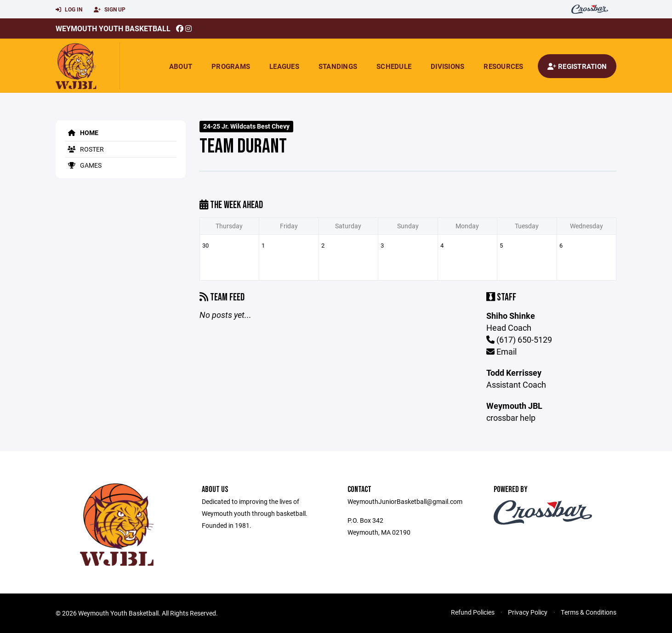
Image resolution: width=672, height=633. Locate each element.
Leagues (284, 66)
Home (82, 133)
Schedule (394, 66)
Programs (231, 66)
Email (501, 351)
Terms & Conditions (589, 612)
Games (83, 165)
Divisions (447, 66)
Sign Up (110, 10)
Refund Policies (473, 612)
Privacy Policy (528, 612)
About (181, 66)
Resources (503, 66)
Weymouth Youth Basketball (113, 28)
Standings (338, 66)
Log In (69, 10)
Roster (84, 149)
